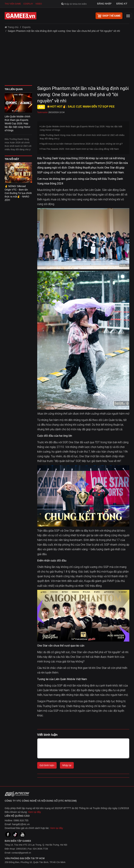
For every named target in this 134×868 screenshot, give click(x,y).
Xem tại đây (34, 812)
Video (39, 4)
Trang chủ (12, 27)
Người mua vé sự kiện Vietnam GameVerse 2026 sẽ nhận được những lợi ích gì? (81, 144)
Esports (26, 27)
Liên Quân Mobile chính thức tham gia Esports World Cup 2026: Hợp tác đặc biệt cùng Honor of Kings (81, 128)
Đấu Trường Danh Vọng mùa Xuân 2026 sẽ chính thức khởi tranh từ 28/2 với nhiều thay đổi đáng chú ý (18, 144)
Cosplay (28, 4)
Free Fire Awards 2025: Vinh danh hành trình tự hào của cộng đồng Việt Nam (79, 149)
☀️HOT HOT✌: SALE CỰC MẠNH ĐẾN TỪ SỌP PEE (81, 107)
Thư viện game (13, 4)
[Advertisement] (67, 60)
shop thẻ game (109, 16)
